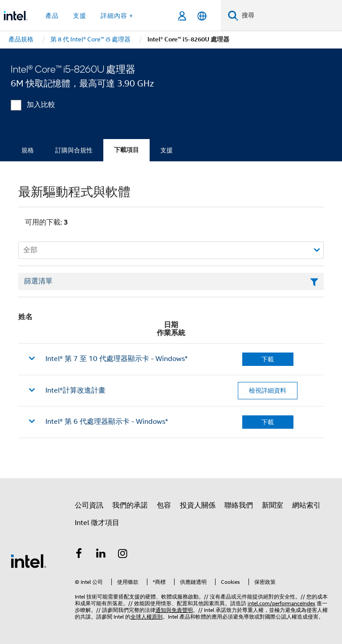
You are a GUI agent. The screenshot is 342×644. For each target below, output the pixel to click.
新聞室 (273, 505)
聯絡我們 (239, 505)
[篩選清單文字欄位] (171, 282)
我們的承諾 (130, 505)
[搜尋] (233, 15)
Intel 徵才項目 (97, 523)
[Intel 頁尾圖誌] (28, 561)
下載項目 (126, 150)
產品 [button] (52, 16)
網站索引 (306, 505)
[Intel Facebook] (79, 555)
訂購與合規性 (74, 150)
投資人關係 (198, 505)
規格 (28, 150)
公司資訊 (89, 505)
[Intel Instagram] (123, 555)
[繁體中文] (202, 16)
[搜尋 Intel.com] (290, 16)
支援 (167, 150)
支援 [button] (80, 16)
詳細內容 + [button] (117, 16)
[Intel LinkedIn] (101, 555)
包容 (164, 505)
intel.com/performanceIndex (281, 603)
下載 (268, 359)
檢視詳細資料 (268, 390)
